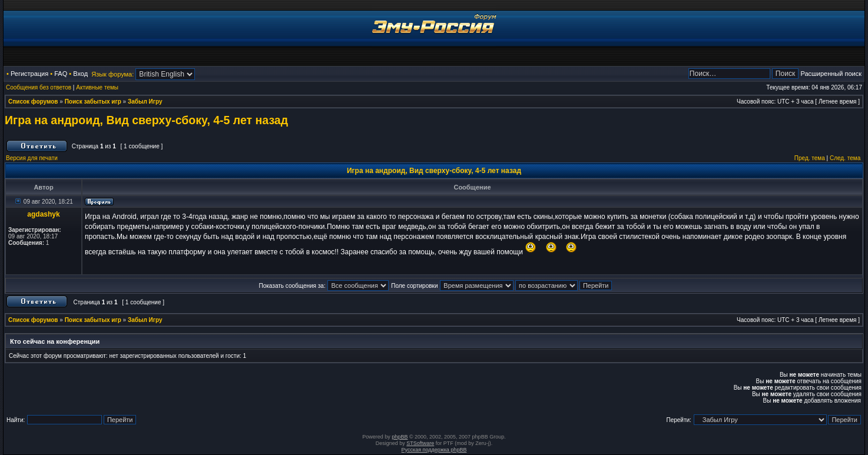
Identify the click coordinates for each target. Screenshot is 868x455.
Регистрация (29, 74)
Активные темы (97, 87)
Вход (80, 74)
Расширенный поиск (831, 74)
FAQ (61, 74)
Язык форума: (112, 74)
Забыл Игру (145, 102)
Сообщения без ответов (39, 87)
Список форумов (33, 102)
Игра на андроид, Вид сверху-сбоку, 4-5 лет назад (146, 120)
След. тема (845, 158)
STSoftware (420, 443)
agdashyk (43, 214)
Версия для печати (32, 158)
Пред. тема (810, 158)
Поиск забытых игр (93, 102)
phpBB (400, 437)
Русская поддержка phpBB (434, 450)
